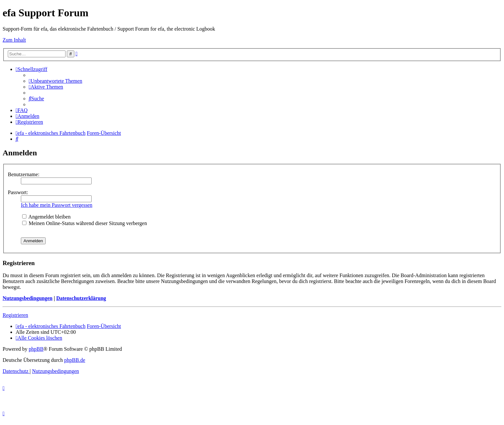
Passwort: (18, 192)
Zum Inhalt (14, 40)
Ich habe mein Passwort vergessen (57, 205)
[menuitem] (55, 81)
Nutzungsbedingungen (28, 298)
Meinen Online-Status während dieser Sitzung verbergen (85, 223)
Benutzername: (24, 174)
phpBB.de (75, 360)
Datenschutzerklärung (81, 298)
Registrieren (15, 315)
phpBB (36, 349)
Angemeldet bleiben (46, 217)
